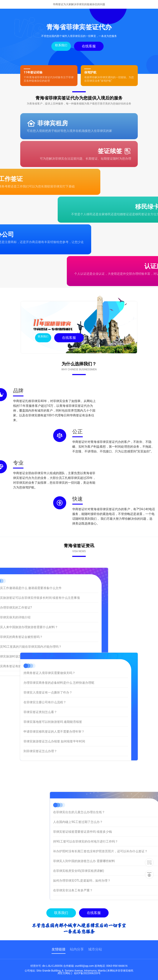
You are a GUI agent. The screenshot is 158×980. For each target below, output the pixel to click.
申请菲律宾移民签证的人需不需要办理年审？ (54, 706)
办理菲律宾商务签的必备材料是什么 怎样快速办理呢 (59, 657)
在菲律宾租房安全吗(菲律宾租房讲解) (106, 871)
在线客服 (89, 46)
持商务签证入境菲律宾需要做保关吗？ (49, 647)
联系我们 (61, 45)
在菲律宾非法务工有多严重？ (101, 890)
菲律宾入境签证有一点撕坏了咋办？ (48, 667)
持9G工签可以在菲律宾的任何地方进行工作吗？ (113, 841)
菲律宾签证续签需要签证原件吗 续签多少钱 (110, 832)
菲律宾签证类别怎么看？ (40, 687)
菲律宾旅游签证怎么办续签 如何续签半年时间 (54, 716)
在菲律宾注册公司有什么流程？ (45, 677)
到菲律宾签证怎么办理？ (40, 726)
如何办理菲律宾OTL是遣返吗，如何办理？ (109, 881)
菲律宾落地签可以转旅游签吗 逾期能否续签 (53, 696)
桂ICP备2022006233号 (87, 973)
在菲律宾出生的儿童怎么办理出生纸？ (107, 812)
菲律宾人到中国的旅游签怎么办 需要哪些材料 (112, 861)
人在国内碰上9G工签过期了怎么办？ (105, 822)
